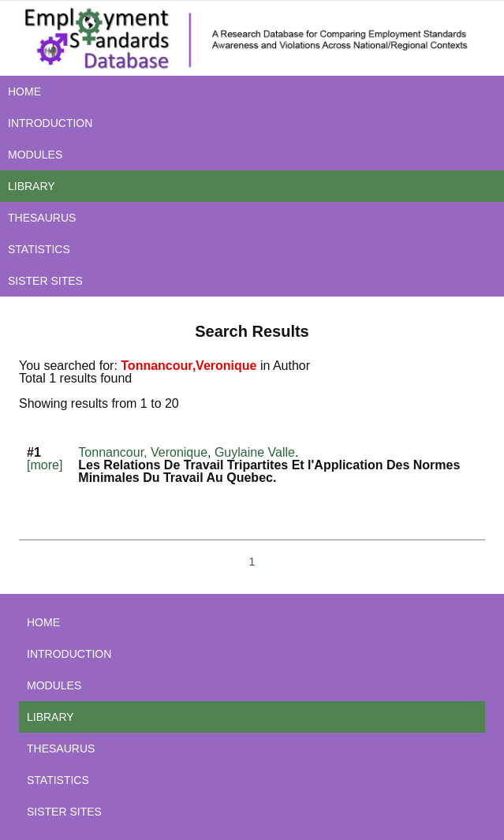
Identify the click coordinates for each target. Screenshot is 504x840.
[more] (45, 465)
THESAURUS (42, 218)
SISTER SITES (45, 281)
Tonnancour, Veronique (143, 452)
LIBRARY (32, 186)
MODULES (35, 155)
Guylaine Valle (255, 452)
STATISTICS (39, 249)
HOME (24, 91)
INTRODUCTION (50, 123)
